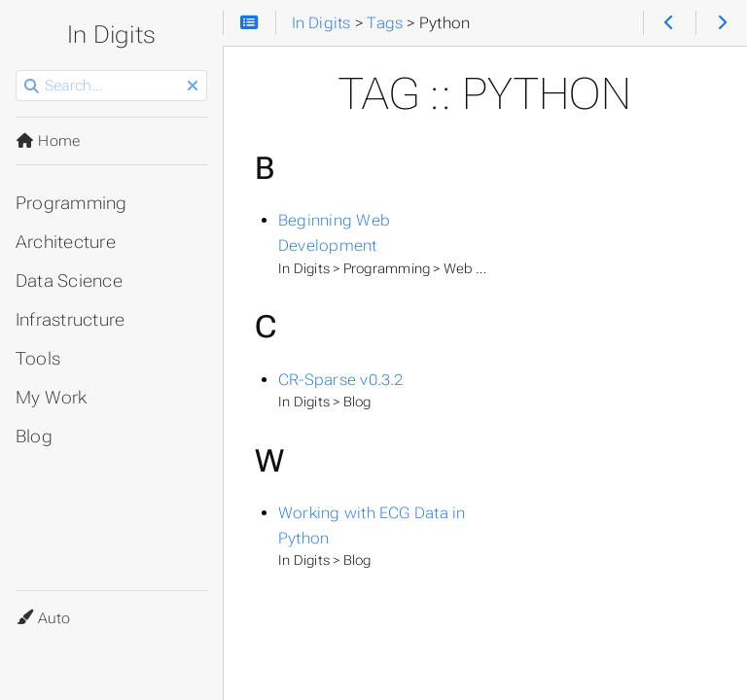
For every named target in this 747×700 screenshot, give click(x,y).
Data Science (69, 281)
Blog (34, 437)
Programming (71, 203)
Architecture (66, 242)
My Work (52, 398)
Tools (38, 359)
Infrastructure (70, 320)
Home (48, 141)
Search (17, 70)
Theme (38, 606)
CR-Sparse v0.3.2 (341, 380)
